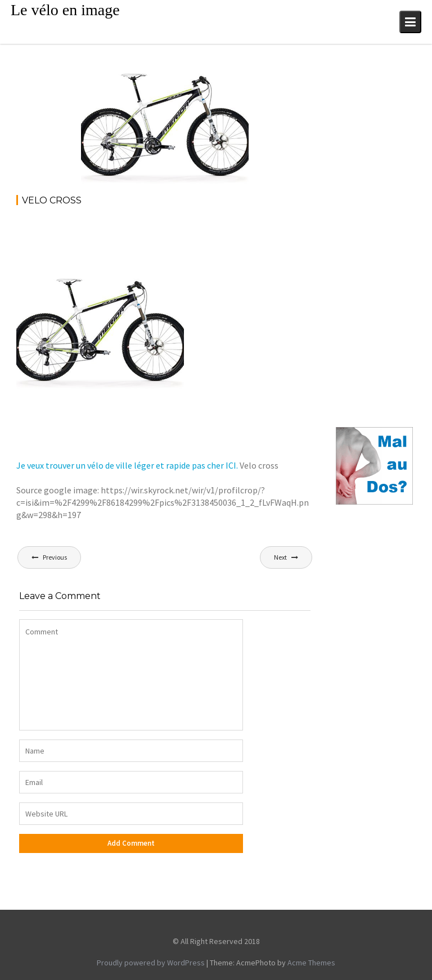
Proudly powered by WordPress (151, 963)
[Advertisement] (221, 246)
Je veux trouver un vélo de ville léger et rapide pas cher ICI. (127, 465)
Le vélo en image (65, 10)
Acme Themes (311, 963)
